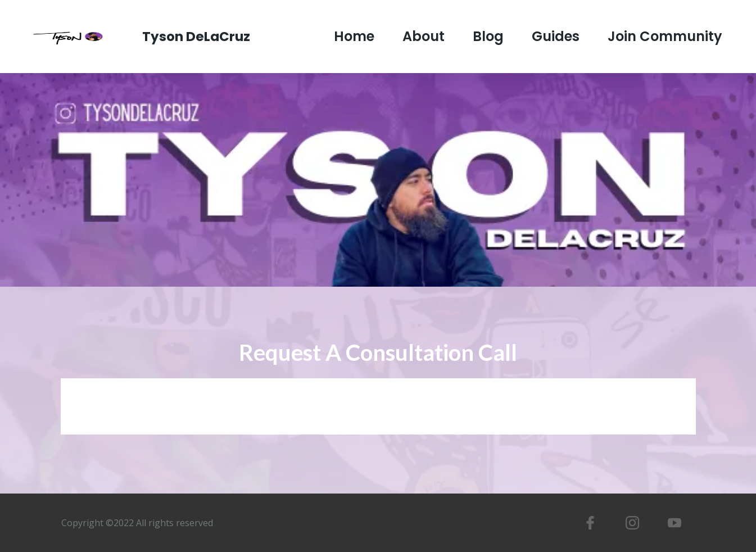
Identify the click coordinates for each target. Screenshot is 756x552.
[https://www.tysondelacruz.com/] (76, 36)
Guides (556, 37)
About (424, 37)
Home (354, 37)
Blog (488, 37)
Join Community (665, 37)
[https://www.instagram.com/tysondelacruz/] (632, 523)
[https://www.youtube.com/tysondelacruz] (674, 523)
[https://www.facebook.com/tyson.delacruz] (590, 523)
